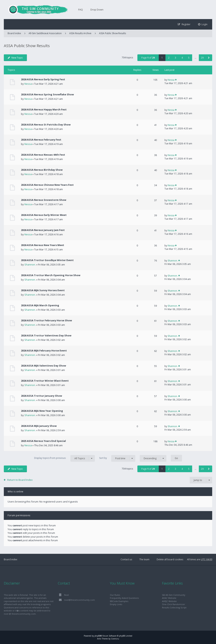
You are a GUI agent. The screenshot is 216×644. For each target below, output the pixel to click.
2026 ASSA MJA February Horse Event (44, 351)
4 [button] (182, 58)
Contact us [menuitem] (126, 559)
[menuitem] (203, 24)
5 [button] (189, 58)
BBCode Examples (119, 601)
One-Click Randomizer (174, 604)
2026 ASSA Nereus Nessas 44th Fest (43, 155)
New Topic (15, 58)
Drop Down (97, 10)
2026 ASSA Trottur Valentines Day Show (46, 335)
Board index (10, 559)
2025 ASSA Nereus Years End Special (43, 441)
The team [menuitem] (144, 559)
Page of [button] (148, 58)
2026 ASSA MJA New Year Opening (42, 411)
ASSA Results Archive (80, 33)
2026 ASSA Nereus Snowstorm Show (44, 200)
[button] (209, 58)
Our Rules (115, 595)
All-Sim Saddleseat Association (45, 33)
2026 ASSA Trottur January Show (42, 396)
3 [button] (175, 58)
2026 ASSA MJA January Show (39, 426)
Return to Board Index (20, 480)
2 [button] (169, 58)
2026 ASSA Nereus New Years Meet (43, 245)
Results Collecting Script (174, 607)
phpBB (97, 636)
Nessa (28, 84)
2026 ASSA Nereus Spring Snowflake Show (47, 94)
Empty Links (116, 604)
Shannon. (30, 265)
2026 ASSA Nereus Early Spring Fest (43, 79)
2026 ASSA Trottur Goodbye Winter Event (47, 260)
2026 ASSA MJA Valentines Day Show (44, 366)
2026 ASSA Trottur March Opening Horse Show (51, 275)
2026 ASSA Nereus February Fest (41, 140)
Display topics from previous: (64, 458)
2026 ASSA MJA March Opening (40, 305)
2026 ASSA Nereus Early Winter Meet (44, 215)
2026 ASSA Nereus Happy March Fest (44, 109)
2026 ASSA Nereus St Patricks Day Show (46, 125)
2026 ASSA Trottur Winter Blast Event (45, 381)
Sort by (117, 458)
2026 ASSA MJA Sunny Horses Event (43, 290)
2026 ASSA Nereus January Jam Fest (43, 230)
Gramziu (115, 639)
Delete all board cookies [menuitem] (170, 559)
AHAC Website (169, 598)
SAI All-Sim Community (174, 595)
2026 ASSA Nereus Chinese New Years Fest (47, 185)
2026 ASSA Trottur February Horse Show (46, 320)
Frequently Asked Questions (124, 598)
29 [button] (202, 58)
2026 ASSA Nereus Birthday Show (42, 170)
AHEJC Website (169, 601)
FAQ (81, 10)
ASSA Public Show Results (112, 33)
